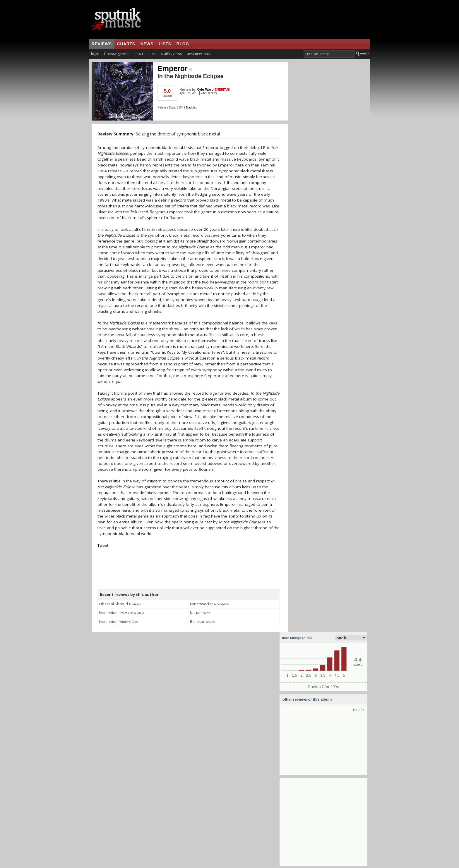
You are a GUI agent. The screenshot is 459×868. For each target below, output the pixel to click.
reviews (102, 44)
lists (165, 44)
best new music (199, 54)
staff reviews (171, 54)
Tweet (103, 545)
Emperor (175, 68)
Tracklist (191, 108)
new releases (145, 54)
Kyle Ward (205, 90)
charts (126, 44)
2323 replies (209, 93)
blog (183, 44)
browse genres (117, 54)
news (147, 44)
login (95, 54)
